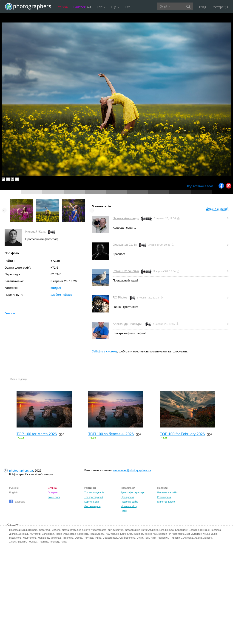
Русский (14, 488)
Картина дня (92, 502)
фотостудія (131, 530)
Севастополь (110, 538)
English (13, 492)
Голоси (10, 313)
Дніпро (13, 534)
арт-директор (116, 530)
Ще (115, 7)
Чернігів (43, 542)
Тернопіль (163, 538)
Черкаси (32, 542)
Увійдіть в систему (105, 351)
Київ (129, 534)
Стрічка (62, 7)
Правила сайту (130, 502)
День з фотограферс (133, 492)
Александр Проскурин (128, 324)
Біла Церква (167, 530)
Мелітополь (30, 538)
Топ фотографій (94, 497)
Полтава (89, 538)
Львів (214, 534)
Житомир (35, 534)
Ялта (64, 542)
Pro (128, 7)
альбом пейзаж (61, 295)
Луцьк (206, 534)
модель (56, 530)
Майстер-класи (166, 502)
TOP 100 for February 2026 (182, 434)
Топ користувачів (94, 492)
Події (124, 511)
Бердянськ (181, 530)
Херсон (208, 538)
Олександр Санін (125, 245)
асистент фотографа (94, 530)
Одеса (78, 538)
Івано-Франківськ (66, 534)
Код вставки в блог (200, 186)
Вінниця (205, 530)
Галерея (82, 7)
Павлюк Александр (126, 218)
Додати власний (217, 209)
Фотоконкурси (92, 506)
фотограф (44, 530)
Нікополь (68, 538)
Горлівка (216, 530)
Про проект (127, 497)
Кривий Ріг (165, 534)
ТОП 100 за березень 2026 (111, 434)
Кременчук (151, 534)
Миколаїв (56, 538)
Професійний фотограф (23, 530)
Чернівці (54, 542)
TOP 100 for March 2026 (37, 434)
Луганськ (196, 534)
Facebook (17, 502)
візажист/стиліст (71, 530)
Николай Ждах (35, 232)
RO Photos (120, 297)
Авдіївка (153, 530)
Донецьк (23, 534)
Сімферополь (127, 538)
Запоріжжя (48, 534)
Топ (101, 7)
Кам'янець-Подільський (91, 534)
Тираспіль (176, 538)
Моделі (56, 288)
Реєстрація (220, 7)
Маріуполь (15, 538)
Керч (123, 534)
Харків (198, 538)
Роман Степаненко (126, 271)
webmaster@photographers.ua (132, 470)
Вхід (203, 7)
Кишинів (138, 534)
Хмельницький (18, 542)
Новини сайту (129, 506)
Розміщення (164, 497)
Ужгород (188, 538)
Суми (140, 538)
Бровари (194, 530)
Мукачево (44, 538)
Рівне (98, 538)
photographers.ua (21, 471)
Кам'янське (112, 534)
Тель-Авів (150, 538)
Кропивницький (181, 534)
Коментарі (54, 497)
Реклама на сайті (167, 492)
